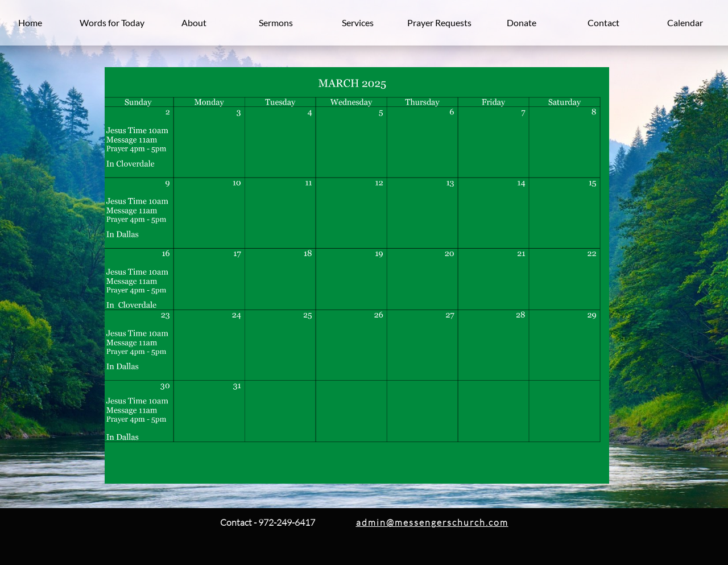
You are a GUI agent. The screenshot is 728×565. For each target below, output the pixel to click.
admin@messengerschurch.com (432, 522)
